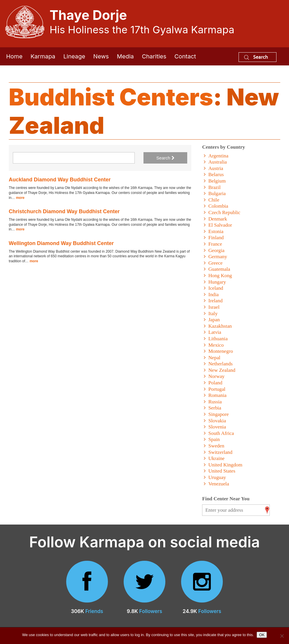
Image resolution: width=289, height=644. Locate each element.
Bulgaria (217, 193)
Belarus (216, 175)
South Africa (221, 433)
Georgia (216, 250)
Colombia (218, 206)
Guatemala (219, 269)
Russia (215, 402)
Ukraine (216, 458)
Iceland (216, 288)
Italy (213, 314)
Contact (185, 56)
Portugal (217, 389)
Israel (214, 307)
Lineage (74, 56)
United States (222, 471)
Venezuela (219, 484)
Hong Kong (220, 276)
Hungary (217, 282)
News (101, 56)
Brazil (214, 187)
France (215, 244)
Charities (154, 56)
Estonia (216, 231)
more (20, 198)
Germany (218, 257)
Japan (214, 320)
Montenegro (220, 351)
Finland (216, 238)
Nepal (214, 358)
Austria (216, 168)
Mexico (216, 345)
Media (125, 56)
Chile (214, 200)
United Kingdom (225, 465)
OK (262, 635)
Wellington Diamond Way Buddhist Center (61, 243)
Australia (217, 162)
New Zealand (222, 370)
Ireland (215, 301)
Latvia (215, 332)
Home (14, 56)
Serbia (215, 408)
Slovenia (217, 427)
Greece (215, 263)
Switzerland (220, 452)
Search (256, 57)
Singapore (218, 414)
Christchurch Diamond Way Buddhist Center (64, 211)
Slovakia (217, 421)
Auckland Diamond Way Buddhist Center (60, 180)
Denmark (218, 219)
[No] (282, 636)
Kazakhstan (220, 326)
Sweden (216, 446)
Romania (217, 395)
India (213, 295)
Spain (214, 439)
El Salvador (220, 225)
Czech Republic (224, 212)
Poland (215, 383)
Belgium (217, 181)
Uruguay (217, 477)
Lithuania (218, 339)
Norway (216, 376)
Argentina (218, 156)
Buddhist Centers (111, 97)
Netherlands (220, 364)
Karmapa (43, 56)
